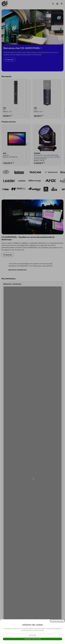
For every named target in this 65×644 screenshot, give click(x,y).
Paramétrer (33, 635)
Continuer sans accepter (57, 621)
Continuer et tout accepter (33, 639)
